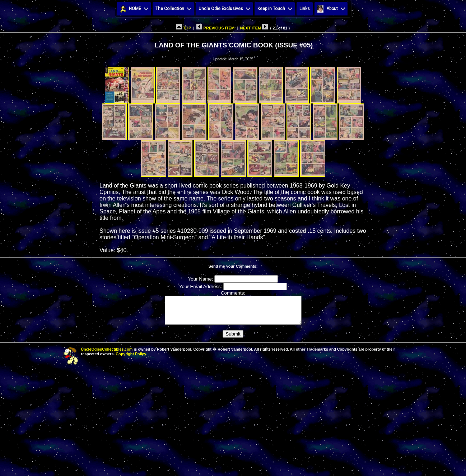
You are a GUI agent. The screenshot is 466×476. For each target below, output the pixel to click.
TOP (184, 28)
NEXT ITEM (254, 28)
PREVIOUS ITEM (215, 28)
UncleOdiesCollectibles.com (107, 355)
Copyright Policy (131, 359)
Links (305, 9)
